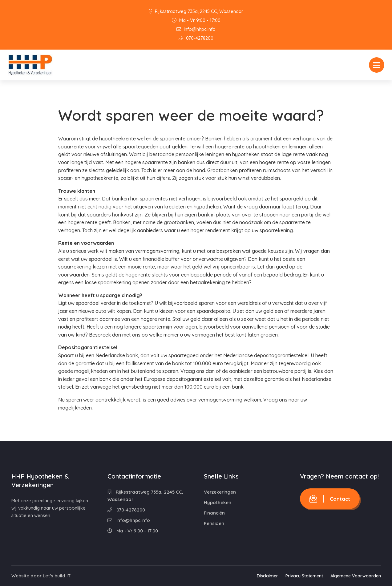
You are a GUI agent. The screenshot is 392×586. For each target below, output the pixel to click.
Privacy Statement (304, 576)
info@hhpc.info (196, 29)
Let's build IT (57, 576)
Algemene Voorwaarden (356, 576)
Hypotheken (218, 502)
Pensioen (214, 523)
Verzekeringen (220, 492)
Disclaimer (267, 576)
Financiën (214, 513)
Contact (330, 499)
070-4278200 (196, 38)
